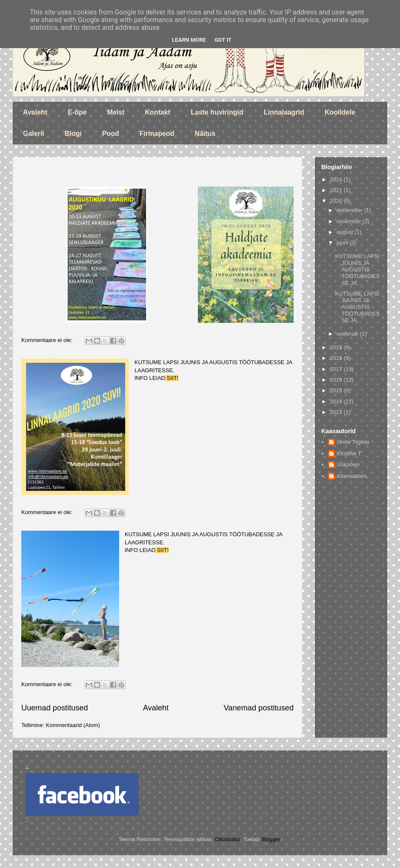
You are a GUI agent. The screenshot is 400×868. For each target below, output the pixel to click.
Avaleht (35, 112)
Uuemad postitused (55, 708)
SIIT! (172, 378)
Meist (116, 112)
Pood (111, 134)
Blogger (271, 839)
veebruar (348, 334)
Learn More (189, 40)
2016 (337, 380)
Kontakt (158, 112)
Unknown (348, 464)
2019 (337, 347)
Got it (223, 40)
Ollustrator (227, 839)
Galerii (34, 134)
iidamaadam (352, 476)
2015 (337, 390)
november (350, 221)
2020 (337, 201)
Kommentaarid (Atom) (73, 725)
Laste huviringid (217, 112)
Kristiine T (349, 453)
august (346, 232)
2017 (337, 369)
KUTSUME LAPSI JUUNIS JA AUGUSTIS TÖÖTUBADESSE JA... (357, 269)
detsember (350, 210)
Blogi (73, 134)
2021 (337, 190)
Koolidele (340, 112)
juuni (343, 243)
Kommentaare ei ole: (48, 340)
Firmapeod (157, 134)
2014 (337, 401)
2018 (337, 358)
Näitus (205, 134)
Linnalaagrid (284, 112)
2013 (337, 412)
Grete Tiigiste (353, 442)
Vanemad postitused (259, 708)
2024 (337, 180)
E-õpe (77, 112)
